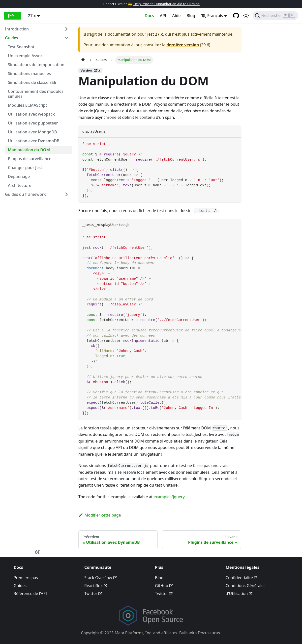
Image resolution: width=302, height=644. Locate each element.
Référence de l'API (30, 594)
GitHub (164, 586)
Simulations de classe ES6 (32, 82)
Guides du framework (25, 194)
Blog (191, 16)
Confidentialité (242, 578)
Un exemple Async (25, 56)
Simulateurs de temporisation (36, 65)
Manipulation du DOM (29, 150)
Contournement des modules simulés (36, 94)
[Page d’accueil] (83, 60)
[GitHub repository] (236, 16)
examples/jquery (169, 497)
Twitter (93, 594)
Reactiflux (96, 586)
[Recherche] (275, 16)
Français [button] (212, 16)
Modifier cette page (100, 515)
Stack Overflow (100, 578)
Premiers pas (26, 578)
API (163, 16)
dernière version (183, 45)
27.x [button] (32, 16)
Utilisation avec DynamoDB (34, 141)
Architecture (20, 185)
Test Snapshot (21, 47)
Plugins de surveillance (30, 159)
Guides (12, 38)
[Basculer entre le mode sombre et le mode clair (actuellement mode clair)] (246, 16)
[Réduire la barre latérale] (37, 552)
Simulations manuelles (29, 74)
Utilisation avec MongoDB (32, 132)
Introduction (17, 29)
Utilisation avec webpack (31, 114)
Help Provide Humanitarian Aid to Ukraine (166, 4)
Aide (177, 16)
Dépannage (19, 176)
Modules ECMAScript (28, 105)
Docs (149, 16)
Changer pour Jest (25, 168)
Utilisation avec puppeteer (33, 123)
